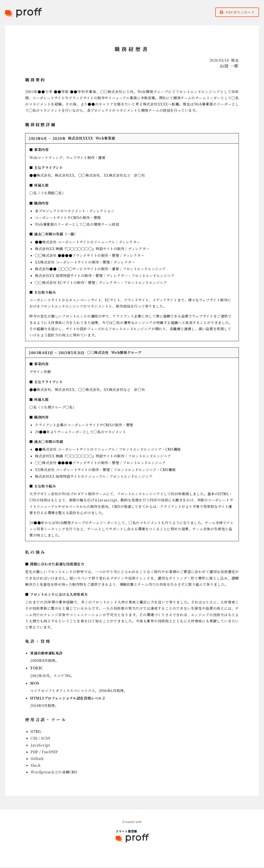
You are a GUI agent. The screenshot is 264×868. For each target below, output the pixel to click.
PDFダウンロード (234, 13)
